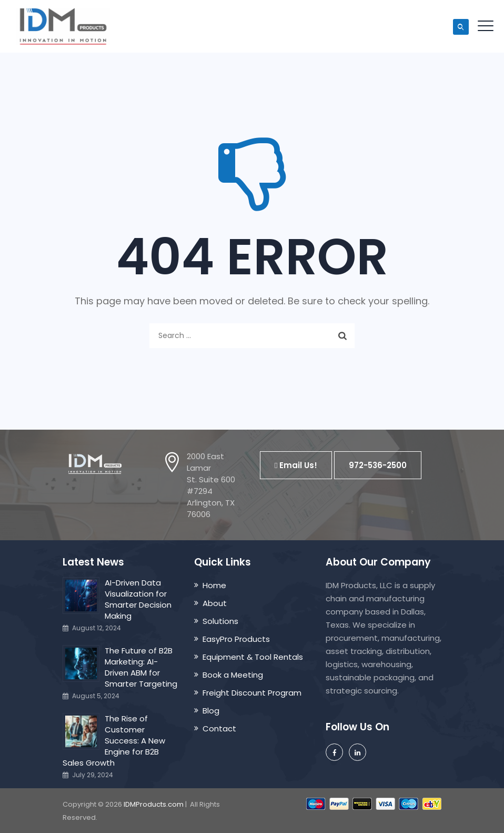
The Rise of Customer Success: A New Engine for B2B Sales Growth (114, 741)
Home (214, 585)
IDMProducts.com (154, 804)
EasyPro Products (236, 639)
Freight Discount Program (252, 693)
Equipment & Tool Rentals (253, 657)
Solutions (220, 621)
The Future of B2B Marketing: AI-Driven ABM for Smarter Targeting (141, 667)
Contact (219, 728)
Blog (211, 711)
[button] (296, 465)
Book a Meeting (233, 675)
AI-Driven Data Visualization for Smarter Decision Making (138, 599)
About (215, 603)
